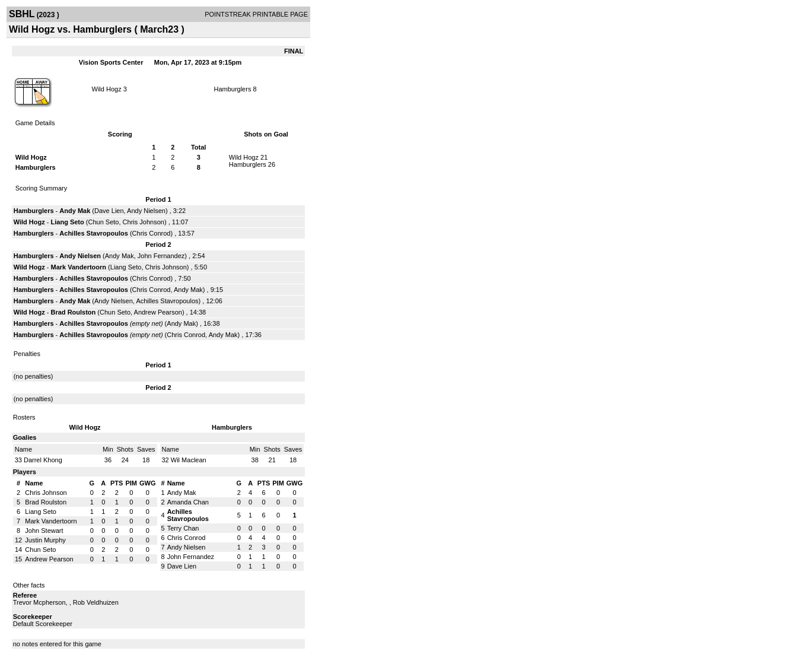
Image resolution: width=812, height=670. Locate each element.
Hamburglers (232, 89)
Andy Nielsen (146, 211)
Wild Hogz (107, 89)
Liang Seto (68, 222)
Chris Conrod (152, 233)
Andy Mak (75, 211)
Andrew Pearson (158, 312)
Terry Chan (183, 528)
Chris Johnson (144, 222)
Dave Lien (109, 211)
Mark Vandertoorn (79, 267)
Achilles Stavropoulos (94, 233)
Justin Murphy (45, 540)
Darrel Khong (43, 460)
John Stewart (44, 531)
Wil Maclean (189, 460)
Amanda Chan (188, 502)
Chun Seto (104, 222)
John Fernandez (161, 256)
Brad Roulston (74, 312)
